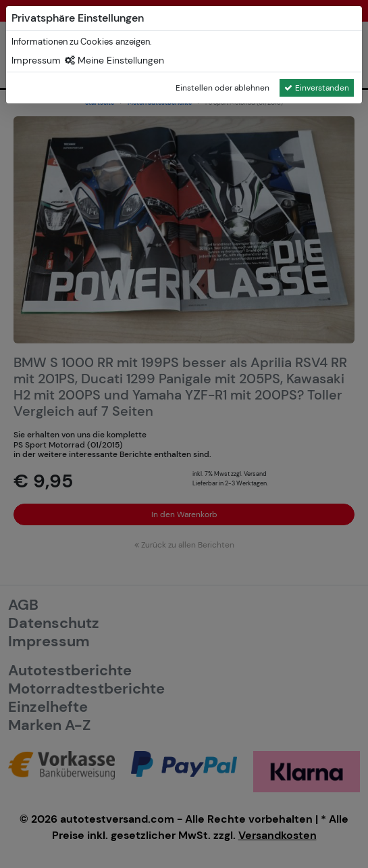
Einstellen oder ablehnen (222, 88)
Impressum (36, 60)
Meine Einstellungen (114, 60)
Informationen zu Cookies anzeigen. (82, 42)
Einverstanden (317, 88)
